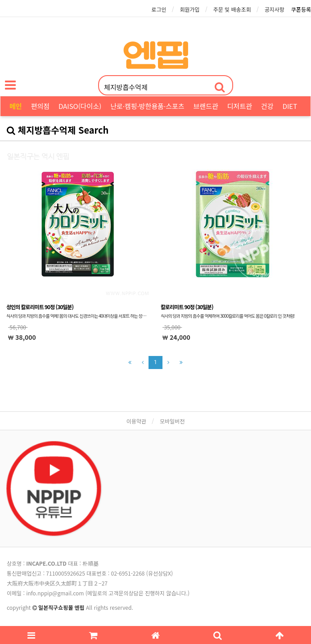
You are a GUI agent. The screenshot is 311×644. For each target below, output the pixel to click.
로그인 (159, 9)
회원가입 (189, 9)
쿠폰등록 (301, 9)
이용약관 (136, 421)
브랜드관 (206, 106)
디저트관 (240, 106)
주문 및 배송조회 (232, 9)
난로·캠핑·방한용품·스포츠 (147, 106)
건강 (267, 106)
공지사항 (275, 9)
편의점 (40, 106)
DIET (290, 106)
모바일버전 (172, 421)
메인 (16, 106)
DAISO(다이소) (80, 106)
